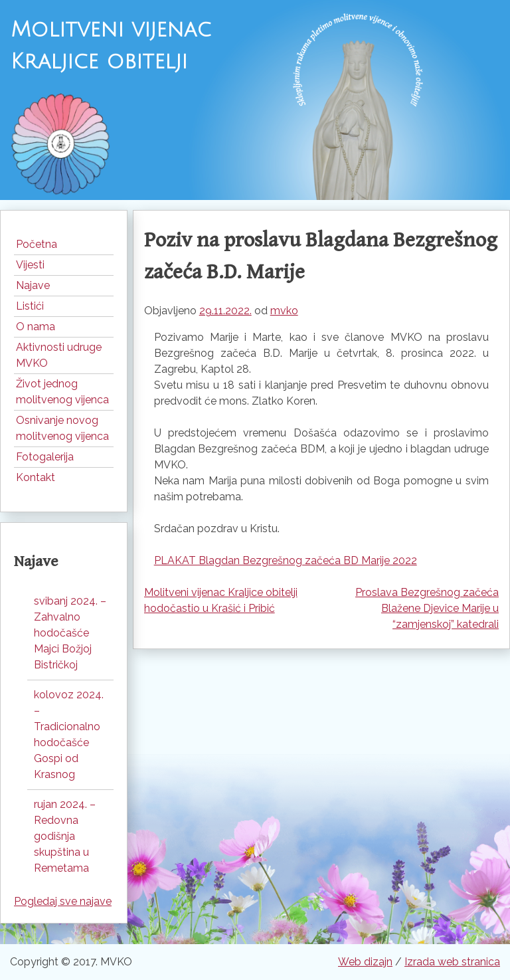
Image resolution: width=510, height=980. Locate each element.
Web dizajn (365, 962)
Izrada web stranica (452, 962)
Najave (33, 285)
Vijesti (30, 265)
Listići (30, 306)
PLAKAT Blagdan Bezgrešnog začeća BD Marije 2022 (286, 560)
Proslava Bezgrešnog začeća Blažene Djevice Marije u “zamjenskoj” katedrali (427, 608)
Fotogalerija (45, 457)
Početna (37, 244)
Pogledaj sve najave (63, 901)
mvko (284, 311)
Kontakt (36, 477)
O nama (36, 327)
